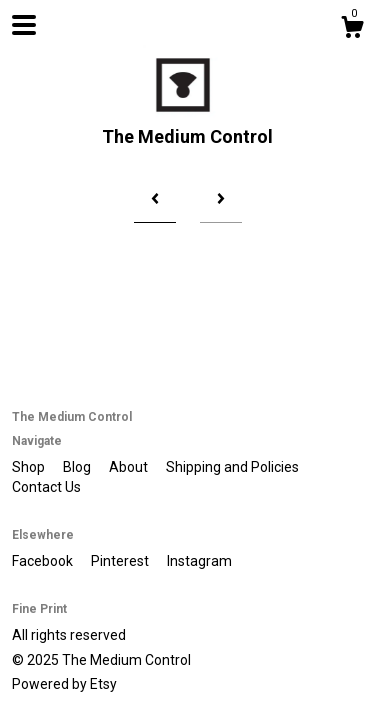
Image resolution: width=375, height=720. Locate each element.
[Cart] (352, 30)
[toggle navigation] (24, 25)
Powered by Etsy (64, 684)
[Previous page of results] (155, 200)
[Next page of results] (221, 200)
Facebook (44, 561)
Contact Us (46, 487)
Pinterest (121, 561)
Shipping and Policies (232, 467)
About (130, 467)
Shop (30, 467)
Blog (78, 467)
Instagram (199, 561)
